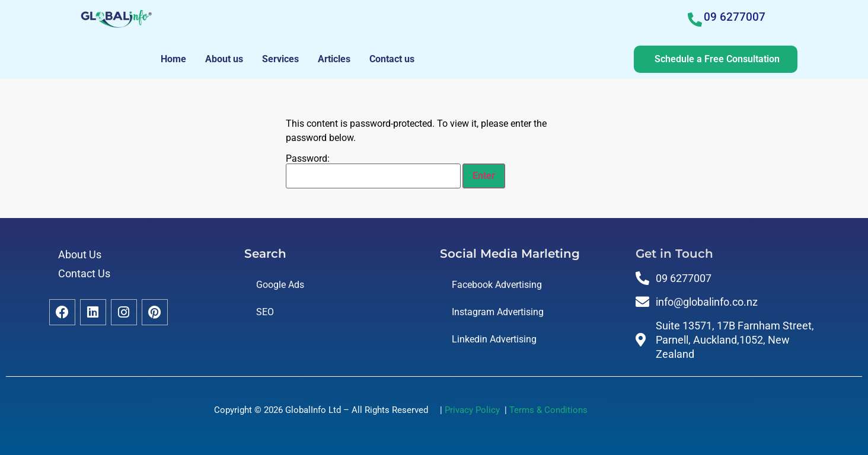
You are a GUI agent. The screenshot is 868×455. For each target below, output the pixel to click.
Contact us (392, 59)
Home (173, 59)
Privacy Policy (475, 410)
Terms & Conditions (548, 410)
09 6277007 (735, 17)
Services (280, 59)
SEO (265, 312)
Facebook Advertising (497, 285)
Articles (334, 59)
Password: (373, 171)
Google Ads (280, 285)
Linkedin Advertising (494, 339)
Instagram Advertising (498, 312)
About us (224, 59)
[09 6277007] (695, 20)
